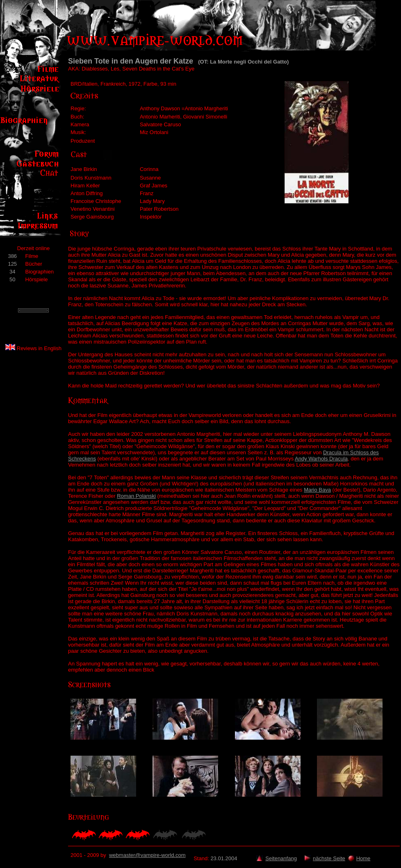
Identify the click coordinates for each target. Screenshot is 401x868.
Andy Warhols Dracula (321, 459)
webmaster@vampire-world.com (147, 855)
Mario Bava (317, 490)
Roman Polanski (136, 496)
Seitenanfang (281, 858)
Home (363, 858)
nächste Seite (329, 858)
